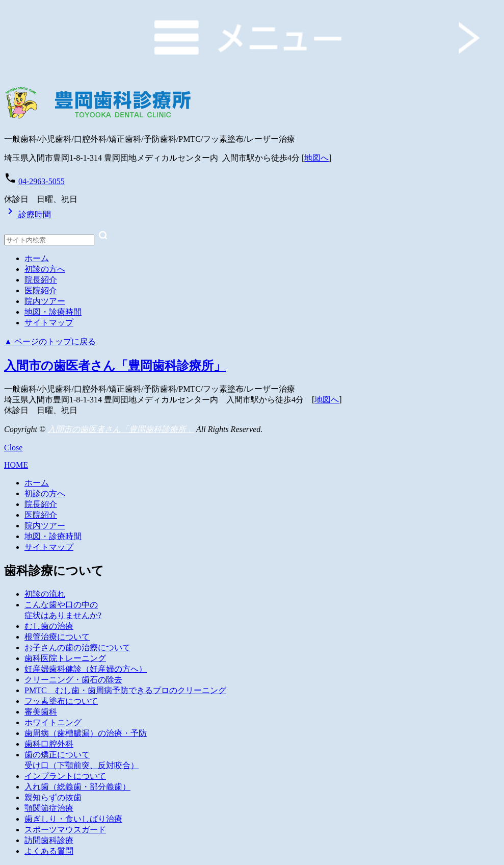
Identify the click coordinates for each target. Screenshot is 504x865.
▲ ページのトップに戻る (50, 341)
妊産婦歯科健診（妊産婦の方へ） (86, 669)
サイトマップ (49, 323)
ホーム (37, 258)
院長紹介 (41, 280)
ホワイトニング (53, 722)
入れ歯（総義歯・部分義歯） (77, 787)
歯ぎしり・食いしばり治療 (73, 819)
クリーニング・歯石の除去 (73, 680)
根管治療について (57, 637)
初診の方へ (45, 269)
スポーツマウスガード (65, 830)
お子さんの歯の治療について (77, 647)
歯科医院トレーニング (65, 658)
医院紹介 (41, 290)
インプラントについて (65, 776)
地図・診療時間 (53, 312)
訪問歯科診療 (49, 840)
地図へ (316, 158)
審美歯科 (41, 712)
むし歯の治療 (49, 626)
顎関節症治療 (49, 808)
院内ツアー (45, 301)
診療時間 (28, 214)
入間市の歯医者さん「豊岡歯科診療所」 (115, 366)
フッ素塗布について (61, 701)
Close (13, 448)
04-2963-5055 (42, 181)
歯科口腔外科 (49, 744)
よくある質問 (49, 851)
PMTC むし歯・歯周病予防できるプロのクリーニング (125, 690)
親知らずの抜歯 (53, 797)
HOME (16, 465)
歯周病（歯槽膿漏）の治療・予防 (86, 733)
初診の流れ (45, 594)
